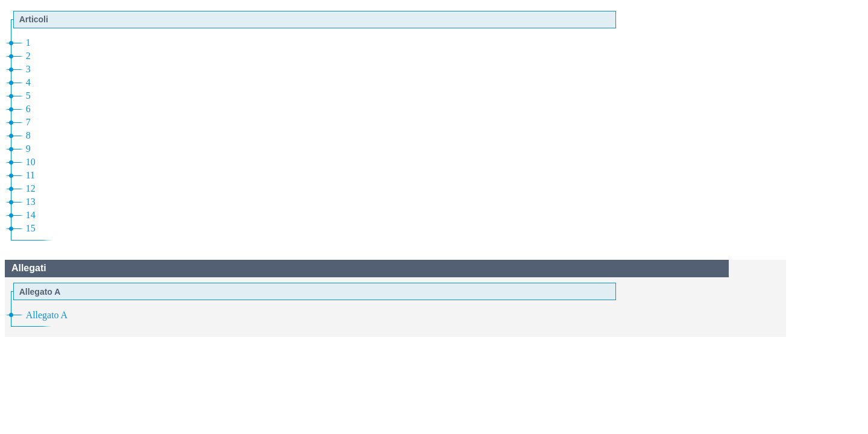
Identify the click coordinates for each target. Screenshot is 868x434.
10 (31, 162)
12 (31, 188)
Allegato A (47, 315)
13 (31, 202)
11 (30, 175)
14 (31, 215)
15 (31, 228)
